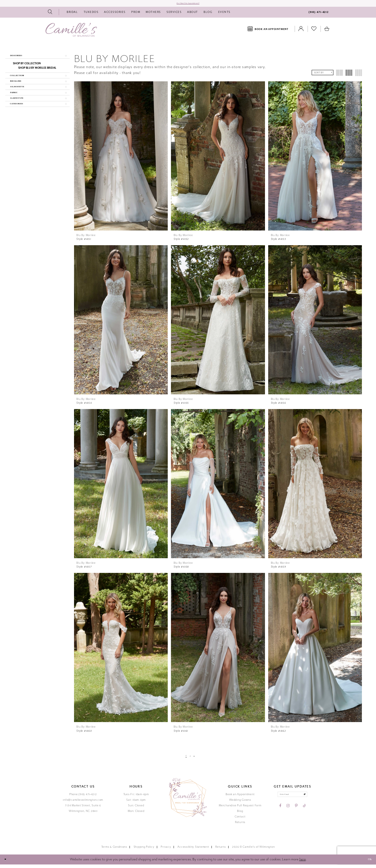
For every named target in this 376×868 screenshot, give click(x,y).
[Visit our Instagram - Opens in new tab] (288, 813)
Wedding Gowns (240, 803)
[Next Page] (196, 759)
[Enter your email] (292, 799)
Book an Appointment (240, 798)
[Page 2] (190, 759)
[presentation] (121, 159)
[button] (37, 61)
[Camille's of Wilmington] (71, 33)
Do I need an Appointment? (188, 5)
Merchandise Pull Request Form (240, 809)
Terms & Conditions (114, 851)
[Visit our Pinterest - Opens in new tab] (296, 813)
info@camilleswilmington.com (83, 803)
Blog (240, 815)
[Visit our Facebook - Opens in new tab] (280, 813)
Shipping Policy (144, 851)
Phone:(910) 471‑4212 (83, 798)
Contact (240, 820)
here (303, 863)
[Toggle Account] (301, 33)
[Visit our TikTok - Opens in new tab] (304, 813)
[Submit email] (312, 799)
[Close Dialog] (7, 863)
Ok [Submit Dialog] (368, 863)
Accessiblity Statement (193, 851)
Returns (240, 826)
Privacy (166, 851)
